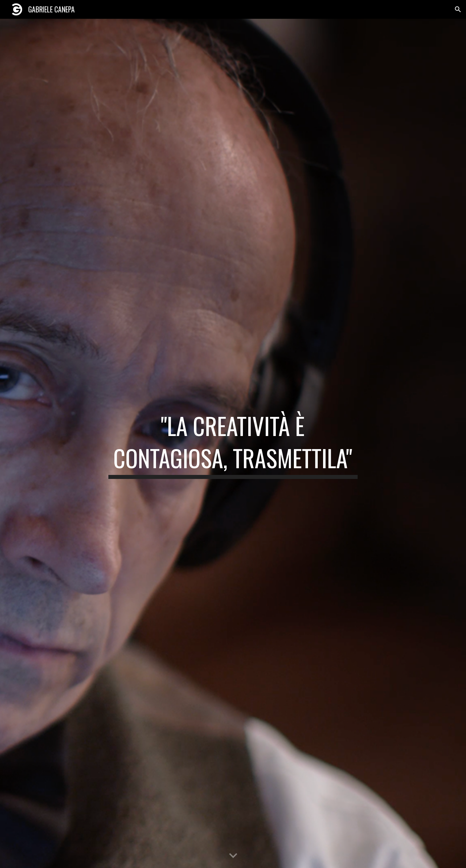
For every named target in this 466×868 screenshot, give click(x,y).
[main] (233, 443)
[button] (458, 9)
